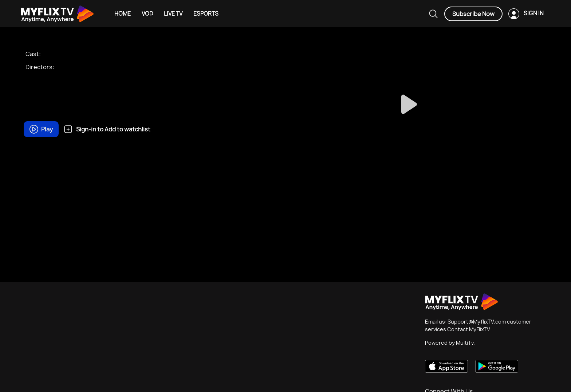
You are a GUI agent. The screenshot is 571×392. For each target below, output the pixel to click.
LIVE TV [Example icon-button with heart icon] (173, 14)
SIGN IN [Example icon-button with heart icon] (534, 13)
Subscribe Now (473, 14)
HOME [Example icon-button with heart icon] (123, 14)
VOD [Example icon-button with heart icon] (147, 14)
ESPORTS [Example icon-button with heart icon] (206, 14)
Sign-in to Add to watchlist (107, 129)
